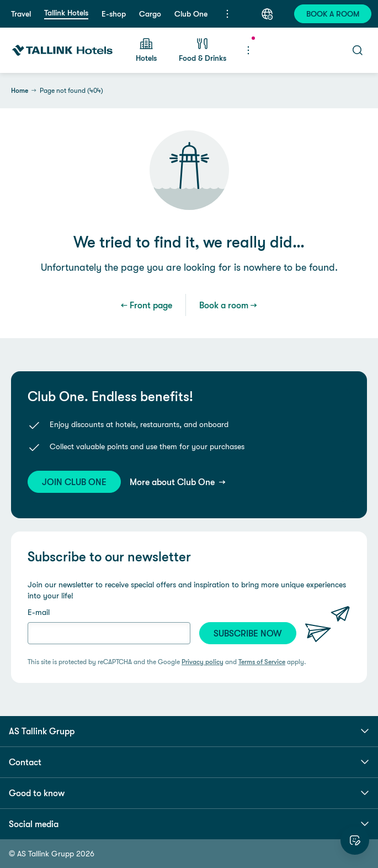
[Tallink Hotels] (62, 50)
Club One (191, 14)
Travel (21, 14)
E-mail (39, 612)
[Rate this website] (355, 840)
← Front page (147, 305)
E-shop (114, 14)
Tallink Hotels (66, 13)
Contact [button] (189, 762)
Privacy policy (203, 662)
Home (20, 91)
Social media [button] (189, 824)
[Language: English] (267, 14)
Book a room (224, 305)
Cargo (150, 14)
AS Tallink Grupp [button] (189, 731)
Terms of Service (262, 662)
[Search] (358, 50)
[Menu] (227, 14)
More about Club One (173, 482)
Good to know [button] (189, 793)
